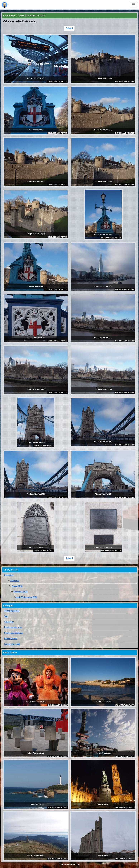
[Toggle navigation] (134, 5)
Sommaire (9, 575)
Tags (6, 616)
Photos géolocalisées (14, 633)
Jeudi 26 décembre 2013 (26, 597)
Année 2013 (17, 586)
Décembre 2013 (21, 592)
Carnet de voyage (12, 644)
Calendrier (15, 581)
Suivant (69, 28)
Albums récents (11, 639)
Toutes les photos (12, 611)
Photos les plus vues (13, 628)
